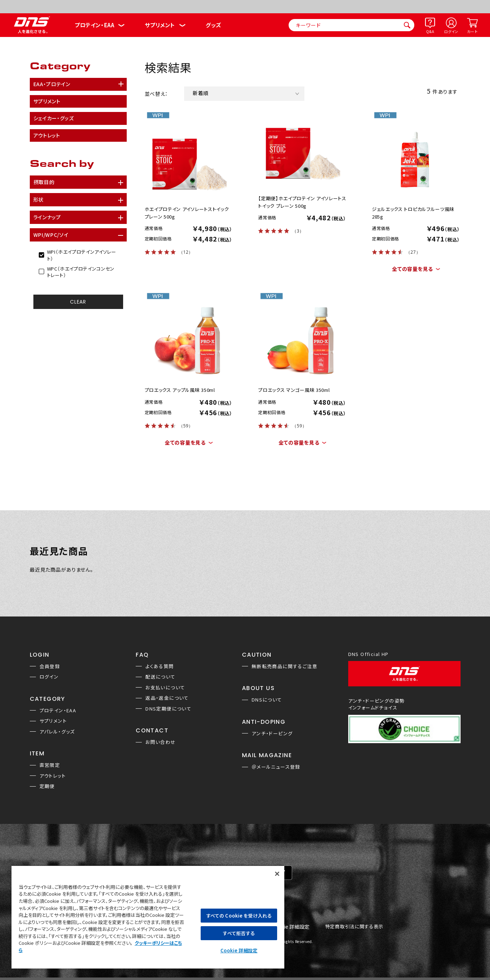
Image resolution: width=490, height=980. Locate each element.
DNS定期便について (168, 709)
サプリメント (160, 25)
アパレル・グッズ (57, 732)
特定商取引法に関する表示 (354, 927)
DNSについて (267, 700)
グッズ (213, 25)
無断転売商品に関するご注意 (284, 666)
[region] (148, 917)
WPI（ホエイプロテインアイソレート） (82, 255)
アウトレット (53, 776)
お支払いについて (165, 687)
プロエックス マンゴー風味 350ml (294, 390)
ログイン (451, 31)
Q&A (430, 31)
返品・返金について (167, 698)
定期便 (47, 786)
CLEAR (78, 302)
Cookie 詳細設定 (290, 927)
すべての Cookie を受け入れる (239, 916)
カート (472, 31)
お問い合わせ (160, 742)
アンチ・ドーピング (272, 733)
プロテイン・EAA (94, 25)
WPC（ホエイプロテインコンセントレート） (81, 272)
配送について (160, 677)
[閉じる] (277, 874)
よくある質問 (160, 666)
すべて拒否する (239, 933)
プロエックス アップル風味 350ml (180, 390)
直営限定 (50, 765)
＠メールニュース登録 (276, 767)
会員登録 (50, 666)
